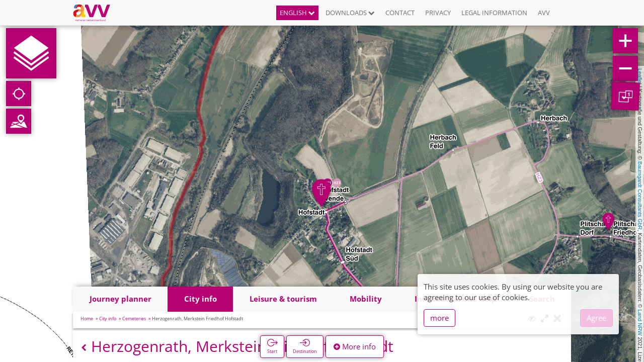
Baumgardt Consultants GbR (640, 196)
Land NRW (640, 322)
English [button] (297, 13)
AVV (544, 13)
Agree (596, 318)
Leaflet (640, 76)
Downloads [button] (350, 13)
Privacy (438, 13)
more (439, 318)
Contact (400, 13)
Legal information (494, 13)
